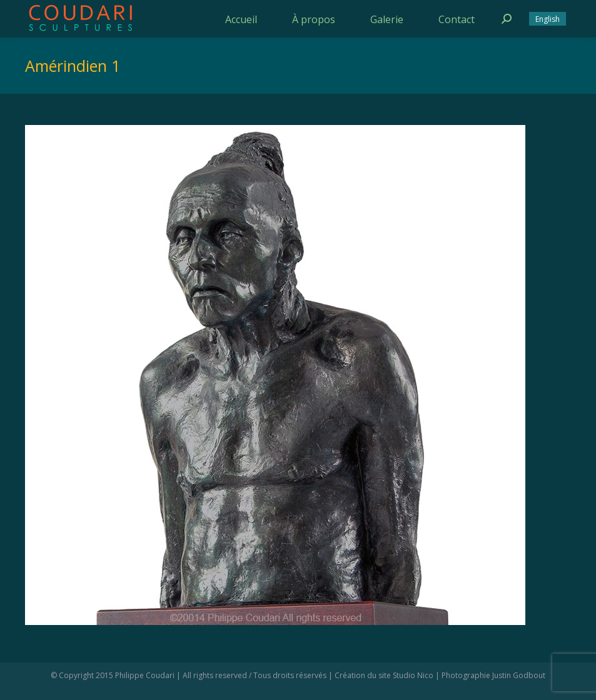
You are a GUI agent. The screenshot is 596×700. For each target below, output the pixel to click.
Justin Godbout (519, 675)
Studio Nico (413, 675)
